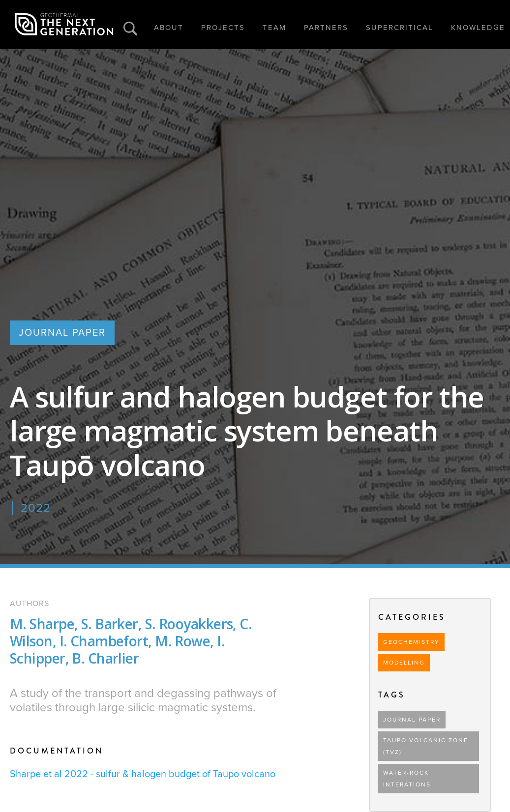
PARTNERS (326, 28)
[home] (64, 25)
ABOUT (169, 28)
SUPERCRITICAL (400, 28)
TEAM (274, 28)
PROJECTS (223, 28)
